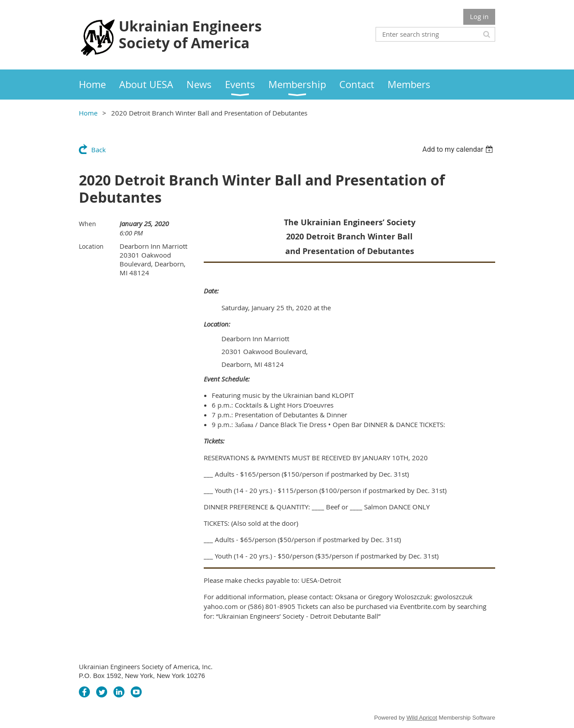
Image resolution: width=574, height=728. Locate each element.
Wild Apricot (422, 718)
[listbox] (459, 149)
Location (91, 246)
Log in (479, 16)
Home (88, 113)
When (87, 224)
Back (99, 150)
